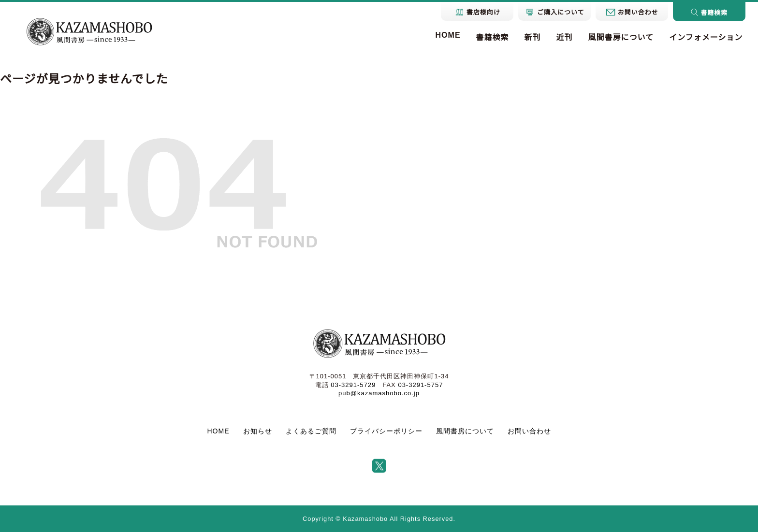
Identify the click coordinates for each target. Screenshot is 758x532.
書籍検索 (493, 37)
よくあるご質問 (311, 431)
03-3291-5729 (353, 385)
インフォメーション (706, 37)
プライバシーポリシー (386, 431)
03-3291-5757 (420, 385)
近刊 (565, 37)
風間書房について (621, 37)
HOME (448, 35)
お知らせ (258, 431)
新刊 (533, 37)
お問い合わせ (529, 431)
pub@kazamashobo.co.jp (379, 393)
